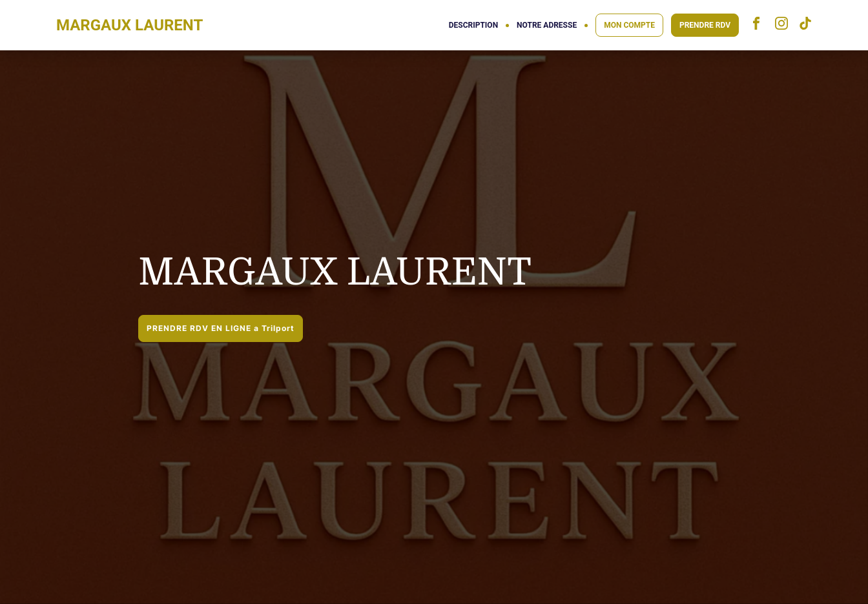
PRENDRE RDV (705, 25)
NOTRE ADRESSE (547, 25)
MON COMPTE (629, 25)
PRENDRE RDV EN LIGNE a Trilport (221, 328)
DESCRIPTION (473, 25)
